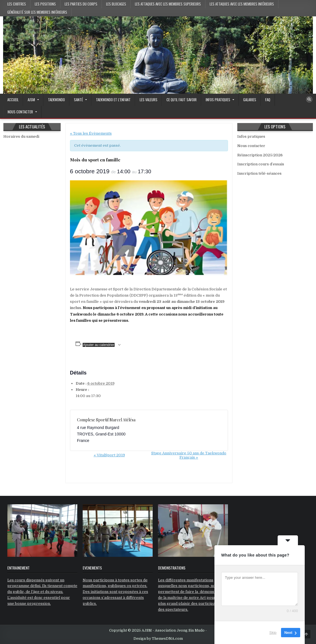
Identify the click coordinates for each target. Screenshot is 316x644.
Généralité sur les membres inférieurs (37, 12)
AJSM (31, 100)
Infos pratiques (218, 100)
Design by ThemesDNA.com (158, 639)
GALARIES (250, 100)
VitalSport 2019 (109, 455)
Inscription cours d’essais (261, 164)
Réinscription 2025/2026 (260, 155)
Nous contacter (20, 112)
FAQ (268, 100)
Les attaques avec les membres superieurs (168, 4)
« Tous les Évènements (91, 133)
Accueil (13, 100)
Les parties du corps (81, 4)
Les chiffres (17, 4)
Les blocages (116, 4)
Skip (273, 633)
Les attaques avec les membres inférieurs (242, 4)
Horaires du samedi (21, 136)
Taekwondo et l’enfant (113, 100)
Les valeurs (149, 100)
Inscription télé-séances (259, 173)
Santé (78, 100)
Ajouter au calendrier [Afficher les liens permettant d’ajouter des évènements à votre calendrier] (99, 345)
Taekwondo (56, 100)
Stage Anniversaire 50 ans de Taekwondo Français (189, 455)
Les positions (45, 4)
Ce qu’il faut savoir (182, 100)
